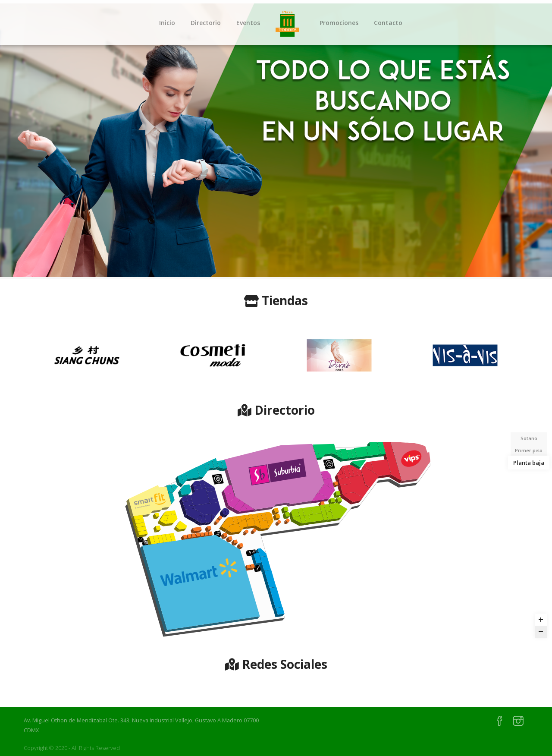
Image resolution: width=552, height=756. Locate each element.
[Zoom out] (541, 632)
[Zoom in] (541, 620)
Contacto (388, 23)
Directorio (206, 23)
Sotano (529, 438)
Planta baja (528, 462)
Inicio (167, 23)
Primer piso (529, 450)
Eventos (248, 23)
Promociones (339, 23)
